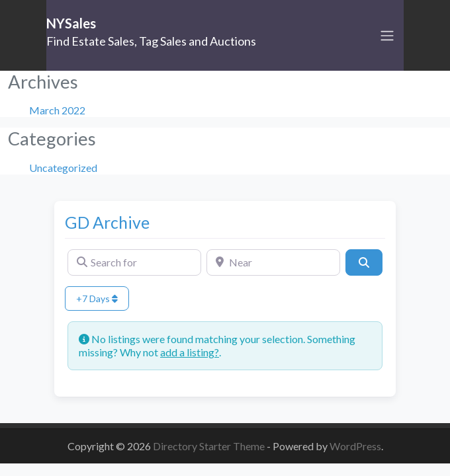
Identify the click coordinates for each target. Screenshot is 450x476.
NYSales (71, 23)
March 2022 (57, 110)
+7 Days (97, 298)
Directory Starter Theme (210, 446)
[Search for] (134, 262)
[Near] (273, 262)
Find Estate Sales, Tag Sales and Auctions (151, 41)
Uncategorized (63, 168)
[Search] (364, 262)
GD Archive (107, 222)
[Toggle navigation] (387, 36)
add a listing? (190, 352)
